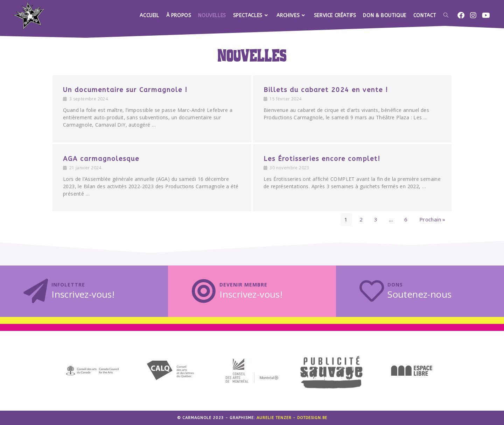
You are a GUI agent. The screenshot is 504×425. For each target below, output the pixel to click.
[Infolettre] (36, 291)
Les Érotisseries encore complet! (322, 159)
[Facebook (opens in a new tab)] (461, 15)
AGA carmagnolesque (101, 159)
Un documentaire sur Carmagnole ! (125, 90)
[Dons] (372, 291)
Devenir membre (243, 285)
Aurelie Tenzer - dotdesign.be (292, 418)
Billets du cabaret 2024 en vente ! (326, 90)
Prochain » (432, 219)
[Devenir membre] (204, 291)
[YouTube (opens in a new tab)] (486, 15)
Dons (395, 285)
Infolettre (68, 285)
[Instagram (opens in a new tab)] (473, 15)
